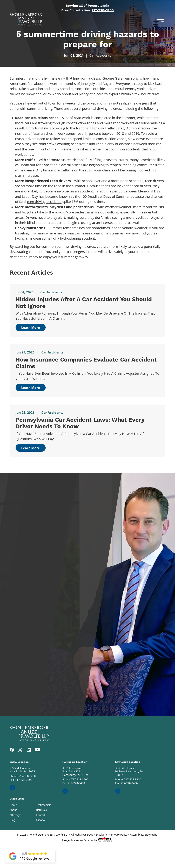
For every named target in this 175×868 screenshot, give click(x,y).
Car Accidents (100, 55)
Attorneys (15, 815)
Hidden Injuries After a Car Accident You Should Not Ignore (84, 303)
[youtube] (38, 750)
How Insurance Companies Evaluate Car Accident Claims (86, 363)
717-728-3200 (103, 10)
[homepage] (29, 740)
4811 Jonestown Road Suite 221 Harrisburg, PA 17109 (75, 771)
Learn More (31, 327)
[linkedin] (29, 750)
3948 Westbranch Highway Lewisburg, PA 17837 (129, 771)
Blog (12, 820)
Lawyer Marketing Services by (87, 839)
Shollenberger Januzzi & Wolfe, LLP (48, 835)
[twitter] (20, 750)
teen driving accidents (44, 202)
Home (13, 805)
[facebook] (12, 750)
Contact (41, 815)
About (13, 810)
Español (41, 820)
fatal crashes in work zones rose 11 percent (67, 133)
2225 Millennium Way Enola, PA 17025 (22, 770)
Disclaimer (102, 835)
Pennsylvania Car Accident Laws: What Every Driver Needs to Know (80, 423)
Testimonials (44, 805)
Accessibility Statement (143, 835)
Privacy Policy (119, 835)
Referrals (41, 810)
